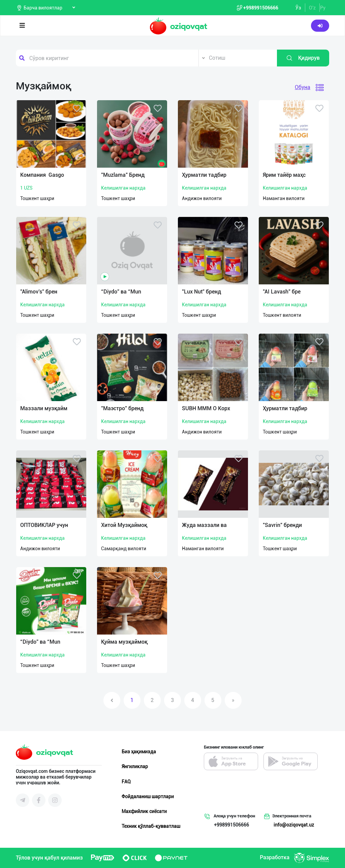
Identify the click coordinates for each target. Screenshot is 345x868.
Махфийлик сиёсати (144, 811)
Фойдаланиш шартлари (148, 796)
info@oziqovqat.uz (294, 825)
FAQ (126, 782)
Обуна (303, 87)
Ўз (298, 8)
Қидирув (303, 58)
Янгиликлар (135, 766)
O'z (312, 8)
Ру (323, 8)
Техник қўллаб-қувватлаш (151, 826)
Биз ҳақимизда (139, 752)
